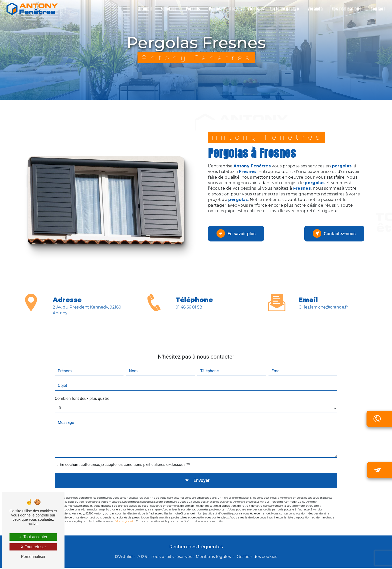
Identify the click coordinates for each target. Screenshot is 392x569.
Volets (252, 9)
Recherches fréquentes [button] (196, 548)
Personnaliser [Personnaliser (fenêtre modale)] (33, 557)
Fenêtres (167, 9)
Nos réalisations (345, 9)
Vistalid (126, 558)
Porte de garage (283, 9)
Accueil (143, 9)
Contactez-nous (331, 233)
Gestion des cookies (257, 558)
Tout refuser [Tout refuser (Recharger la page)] (33, 547)
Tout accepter (33, 537)
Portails (191, 9)
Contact (376, 9)
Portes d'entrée (222, 9)
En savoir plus (239, 233)
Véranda (314, 9)
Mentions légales (213, 558)
